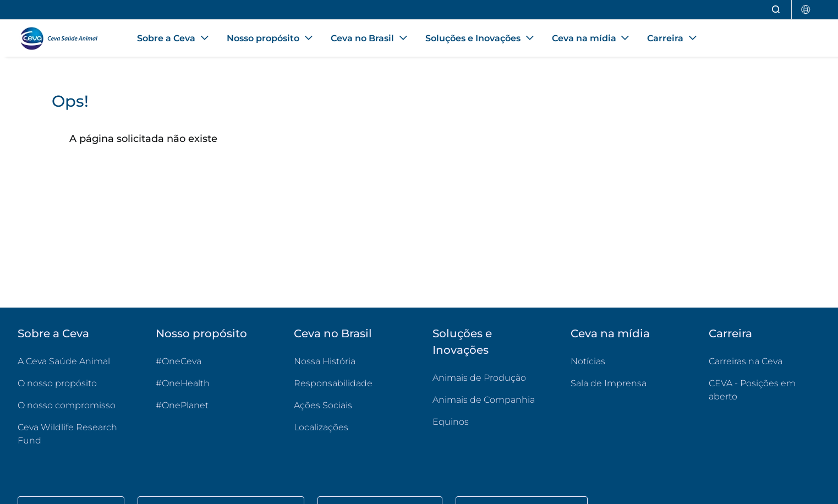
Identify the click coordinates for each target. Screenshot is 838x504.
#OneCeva (179, 361)
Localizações (321, 427)
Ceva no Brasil (333, 333)
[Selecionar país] (806, 10)
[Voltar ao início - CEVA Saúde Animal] (64, 39)
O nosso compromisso (67, 405)
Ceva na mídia (610, 333)
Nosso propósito (201, 333)
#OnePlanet (182, 405)
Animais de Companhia (484, 400)
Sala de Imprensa (609, 383)
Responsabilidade (333, 383)
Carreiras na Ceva (746, 361)
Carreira (730, 333)
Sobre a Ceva (53, 333)
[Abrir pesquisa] (776, 10)
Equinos (451, 422)
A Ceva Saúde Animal (64, 361)
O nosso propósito (57, 383)
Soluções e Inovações (462, 342)
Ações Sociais (323, 405)
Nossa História (325, 361)
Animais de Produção (479, 378)
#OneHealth (183, 383)
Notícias (588, 361)
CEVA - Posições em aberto (765, 390)
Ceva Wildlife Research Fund (73, 434)
